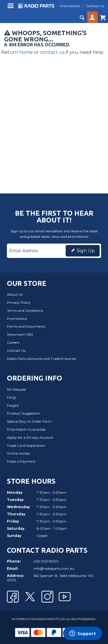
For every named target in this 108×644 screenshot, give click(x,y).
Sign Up (86, 251)
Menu (11, 8)
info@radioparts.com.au (54, 568)
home (26, 52)
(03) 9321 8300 (46, 561)
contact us (52, 52)
